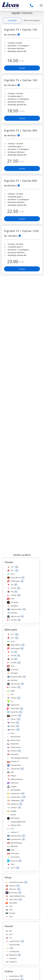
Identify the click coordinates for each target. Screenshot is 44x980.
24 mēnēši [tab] (12, 20)
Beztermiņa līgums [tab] (32, 20)
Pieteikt (22, 68)
